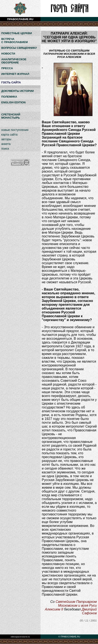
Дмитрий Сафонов (89, 611)
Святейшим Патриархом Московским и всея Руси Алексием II (71, 605)
